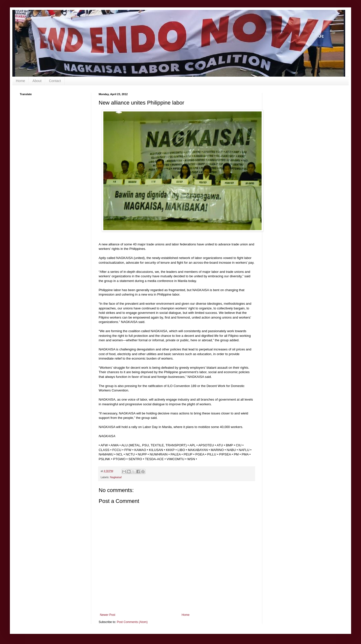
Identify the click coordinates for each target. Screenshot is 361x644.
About (37, 81)
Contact (55, 81)
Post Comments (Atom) (132, 622)
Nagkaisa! (116, 477)
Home (20, 81)
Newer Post (108, 615)
